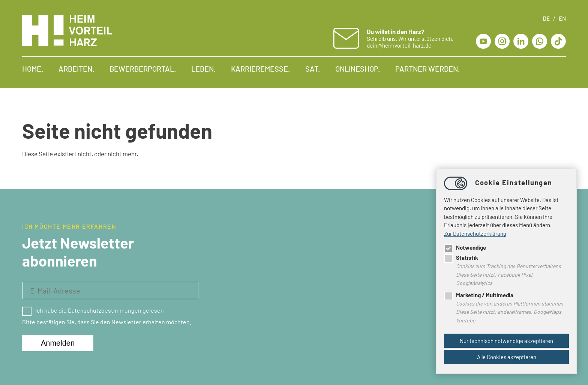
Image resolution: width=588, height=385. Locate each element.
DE (546, 18)
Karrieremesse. (261, 69)
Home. (33, 69)
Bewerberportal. (143, 69)
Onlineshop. (358, 69)
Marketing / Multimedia (479, 295)
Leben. (204, 69)
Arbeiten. (76, 69)
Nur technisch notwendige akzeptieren (506, 341)
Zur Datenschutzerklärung (475, 234)
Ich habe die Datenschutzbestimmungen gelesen (93, 310)
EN (562, 18)
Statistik (461, 258)
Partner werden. (428, 69)
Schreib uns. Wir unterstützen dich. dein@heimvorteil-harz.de (410, 38)
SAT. (313, 69)
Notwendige (465, 247)
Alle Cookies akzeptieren (507, 357)
